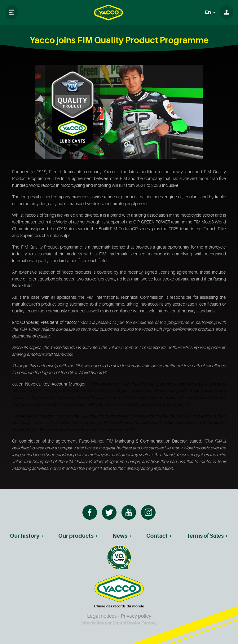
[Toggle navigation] (11, 12)
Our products (76, 536)
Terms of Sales (205, 536)
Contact (157, 536)
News (120, 536)
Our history (25, 536)
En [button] (208, 12)
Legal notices (102, 616)
